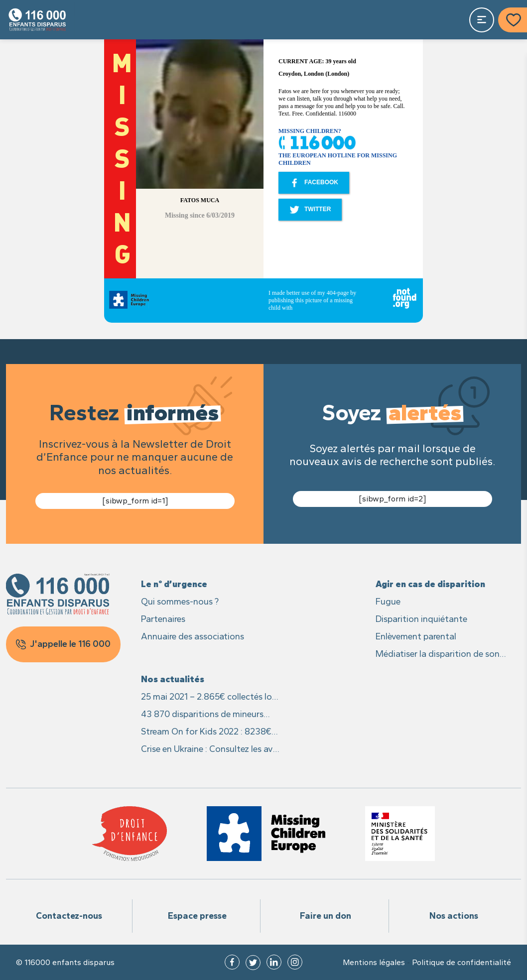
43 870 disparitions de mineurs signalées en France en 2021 (202, 715)
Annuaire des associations (193, 636)
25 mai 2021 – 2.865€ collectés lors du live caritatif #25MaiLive (210, 697)
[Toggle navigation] (482, 20)
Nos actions (454, 916)
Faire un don (326, 916)
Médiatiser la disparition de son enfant (438, 655)
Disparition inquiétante (421, 619)
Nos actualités (173, 679)
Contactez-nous (69, 916)
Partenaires (163, 619)
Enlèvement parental (416, 636)
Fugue (388, 602)
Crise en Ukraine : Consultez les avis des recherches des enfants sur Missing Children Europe (210, 750)
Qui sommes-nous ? (180, 602)
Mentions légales (374, 963)
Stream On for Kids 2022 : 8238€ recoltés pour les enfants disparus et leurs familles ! (207, 732)
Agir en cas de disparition (430, 584)
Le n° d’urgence (174, 584)
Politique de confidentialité (461, 963)
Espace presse (197, 916)
